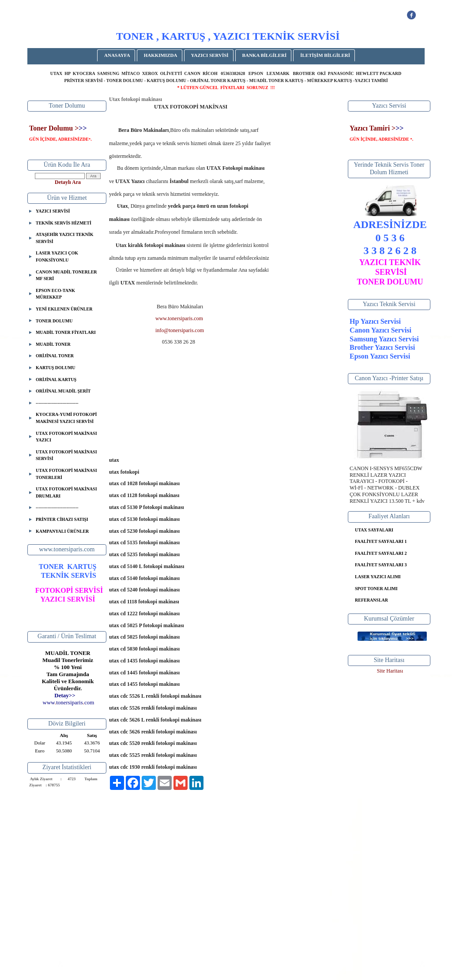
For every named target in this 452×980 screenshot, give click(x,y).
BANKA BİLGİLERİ (265, 55)
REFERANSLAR (371, 600)
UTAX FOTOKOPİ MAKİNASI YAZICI (66, 437)
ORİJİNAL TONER (55, 356)
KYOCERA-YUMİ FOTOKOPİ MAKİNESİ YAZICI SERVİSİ (66, 418)
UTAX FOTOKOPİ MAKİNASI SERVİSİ (66, 455)
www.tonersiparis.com (179, 318)
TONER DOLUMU (54, 321)
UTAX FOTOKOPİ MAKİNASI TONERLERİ (66, 474)
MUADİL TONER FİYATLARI (66, 332)
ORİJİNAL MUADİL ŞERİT (63, 391)
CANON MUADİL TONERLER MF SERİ (66, 275)
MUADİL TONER (53, 344)
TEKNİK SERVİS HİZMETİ (64, 223)
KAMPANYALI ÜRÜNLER (62, 531)
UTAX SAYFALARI (374, 530)
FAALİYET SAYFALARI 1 (381, 541)
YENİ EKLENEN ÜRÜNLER (64, 309)
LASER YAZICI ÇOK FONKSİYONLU (57, 256)
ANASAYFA (117, 55)
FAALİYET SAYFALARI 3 (381, 565)
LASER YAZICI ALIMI (378, 577)
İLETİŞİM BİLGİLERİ (325, 55)
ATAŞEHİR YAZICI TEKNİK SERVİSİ (64, 238)
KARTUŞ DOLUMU (55, 368)
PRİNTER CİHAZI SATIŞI (62, 519)
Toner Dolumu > (54, 128)
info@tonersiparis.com (180, 330)
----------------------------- (57, 403)
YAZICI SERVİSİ (210, 55)
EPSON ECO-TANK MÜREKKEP (55, 294)
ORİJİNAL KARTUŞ (56, 380)
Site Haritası (390, 671)
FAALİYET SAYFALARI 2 (381, 553)
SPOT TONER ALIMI (376, 589)
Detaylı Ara (68, 182)
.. (69, 702)
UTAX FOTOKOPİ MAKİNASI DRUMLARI (66, 492)
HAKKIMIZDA (161, 55)
